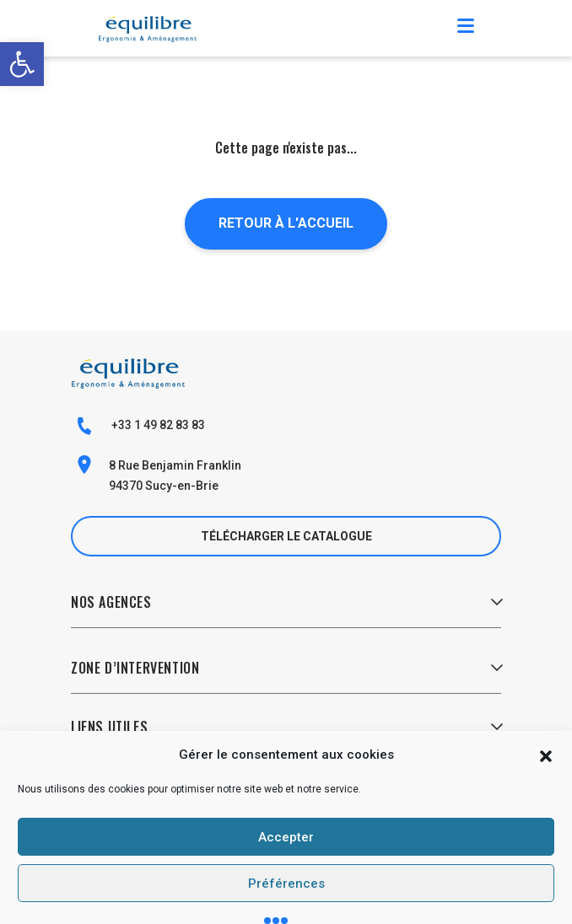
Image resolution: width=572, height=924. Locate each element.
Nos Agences (111, 602)
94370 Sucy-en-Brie (164, 486)
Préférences (286, 884)
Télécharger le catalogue (286, 536)
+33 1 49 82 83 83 (138, 426)
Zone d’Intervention (135, 668)
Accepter (286, 837)
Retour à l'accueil (286, 223)
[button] (546, 755)
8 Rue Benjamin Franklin (175, 465)
